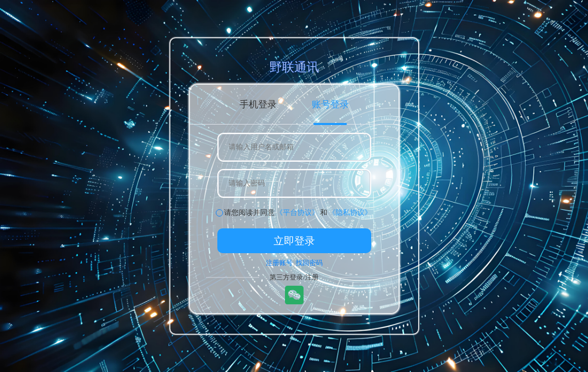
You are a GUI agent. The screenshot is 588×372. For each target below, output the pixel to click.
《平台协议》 (297, 213)
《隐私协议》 (350, 213)
